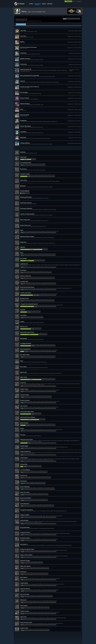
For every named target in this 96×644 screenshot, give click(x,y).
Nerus (24, 11)
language (79, 1)
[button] (48, 31)
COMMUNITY (38, 4)
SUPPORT (50, 4)
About (44, 4)
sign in (74, 1)
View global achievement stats (21, 20)
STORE (31, 4)
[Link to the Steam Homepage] (21, 5)
